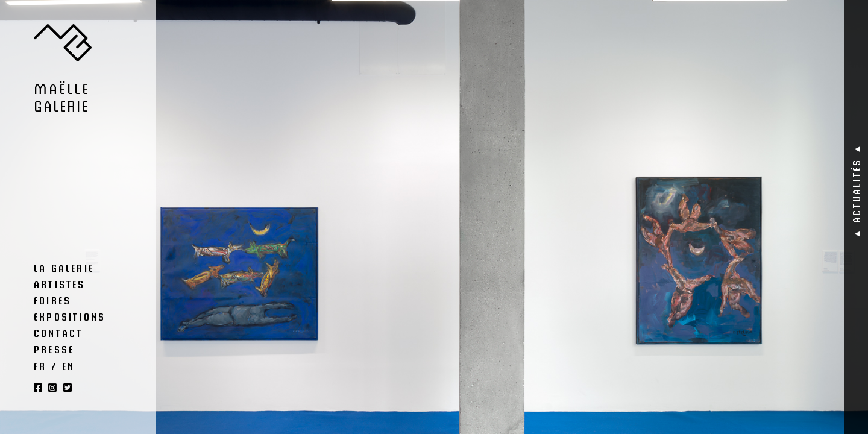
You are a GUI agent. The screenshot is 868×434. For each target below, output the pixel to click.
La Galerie (64, 268)
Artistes (60, 284)
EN (68, 366)
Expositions (70, 316)
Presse (54, 349)
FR (40, 366)
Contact (58, 333)
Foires (52, 300)
